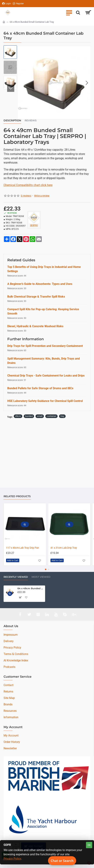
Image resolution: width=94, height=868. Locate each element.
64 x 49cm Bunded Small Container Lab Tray (31, 588)
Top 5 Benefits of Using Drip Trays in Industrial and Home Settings (44, 269)
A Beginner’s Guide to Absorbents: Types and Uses (40, 284)
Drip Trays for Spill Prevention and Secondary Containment (45, 346)
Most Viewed (41, 577)
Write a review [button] (42, 196)
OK (89, 845)
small (40, 416)
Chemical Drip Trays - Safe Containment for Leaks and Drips (46, 376)
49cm (18, 416)
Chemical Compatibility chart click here (28, 185)
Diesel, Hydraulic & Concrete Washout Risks (35, 326)
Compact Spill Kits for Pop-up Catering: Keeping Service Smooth (43, 311)
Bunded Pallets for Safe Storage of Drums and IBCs (40, 388)
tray (62, 416)
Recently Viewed (16, 577)
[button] (87, 83)
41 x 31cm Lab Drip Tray (64, 548)
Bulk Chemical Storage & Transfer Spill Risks (36, 297)
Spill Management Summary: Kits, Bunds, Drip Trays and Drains (44, 361)
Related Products (17, 496)
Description (12, 121)
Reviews (31, 121)
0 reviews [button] (26, 196)
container (51, 416)
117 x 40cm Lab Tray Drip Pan (23, 548)
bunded (29, 416)
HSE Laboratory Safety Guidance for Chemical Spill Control (45, 401)
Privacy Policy (12, 859)
